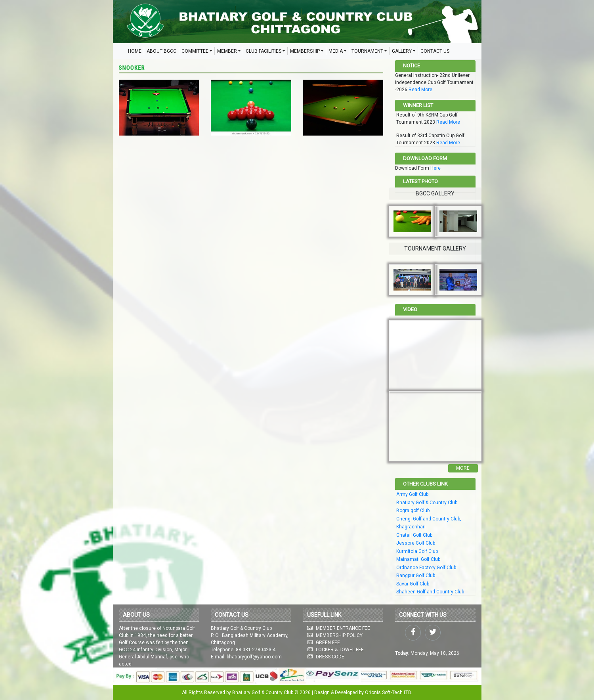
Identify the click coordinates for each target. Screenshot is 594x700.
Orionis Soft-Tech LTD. (389, 692)
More (463, 468)
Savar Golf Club (413, 584)
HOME (135, 51)
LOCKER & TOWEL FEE (340, 650)
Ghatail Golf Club (414, 535)
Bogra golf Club (413, 511)
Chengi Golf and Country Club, (429, 519)
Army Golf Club (412, 494)
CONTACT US (435, 51)
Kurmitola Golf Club (417, 551)
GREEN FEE (328, 643)
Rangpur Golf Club (416, 576)
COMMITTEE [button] (195, 51)
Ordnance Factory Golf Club (426, 568)
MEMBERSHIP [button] (305, 51)
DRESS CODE (330, 657)
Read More (420, 90)
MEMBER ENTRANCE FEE (343, 628)
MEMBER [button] (227, 51)
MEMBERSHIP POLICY (339, 635)
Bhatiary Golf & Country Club (427, 503)
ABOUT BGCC (161, 51)
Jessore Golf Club (416, 543)
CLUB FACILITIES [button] (264, 51)
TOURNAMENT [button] (367, 51)
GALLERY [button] (402, 51)
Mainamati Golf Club (418, 559)
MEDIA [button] (336, 51)
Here (435, 168)
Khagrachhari (411, 527)
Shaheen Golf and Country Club (430, 592)
